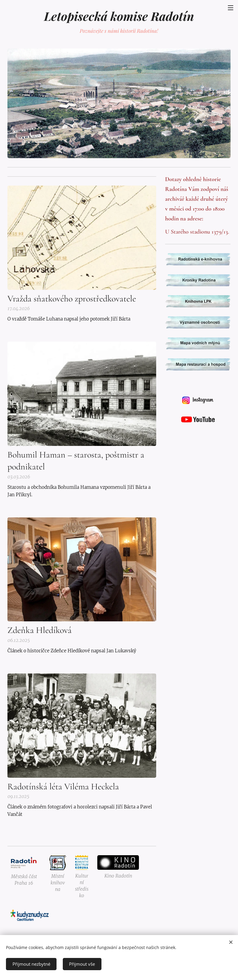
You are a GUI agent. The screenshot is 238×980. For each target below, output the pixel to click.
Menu (231, 8)
